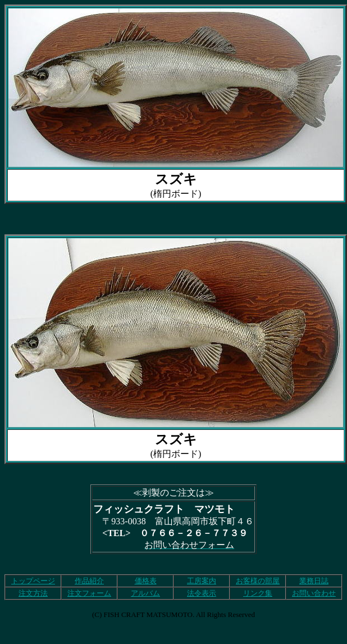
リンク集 (258, 593)
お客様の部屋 (258, 581)
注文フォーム (89, 593)
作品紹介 (89, 581)
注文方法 (33, 593)
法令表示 (202, 593)
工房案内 (202, 581)
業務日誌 (314, 581)
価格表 (146, 581)
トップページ (33, 581)
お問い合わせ (314, 593)
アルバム (145, 593)
